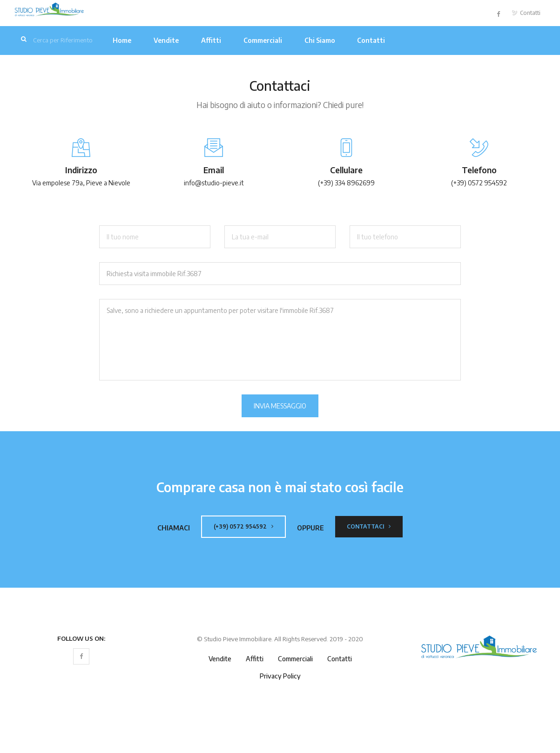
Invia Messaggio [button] (280, 406)
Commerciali (263, 40)
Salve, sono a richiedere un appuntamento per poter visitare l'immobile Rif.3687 (280, 340)
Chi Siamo (320, 40)
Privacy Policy (280, 676)
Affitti (211, 40)
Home (122, 40)
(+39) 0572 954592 (243, 526)
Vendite (166, 40)
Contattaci (369, 526)
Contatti (526, 13)
